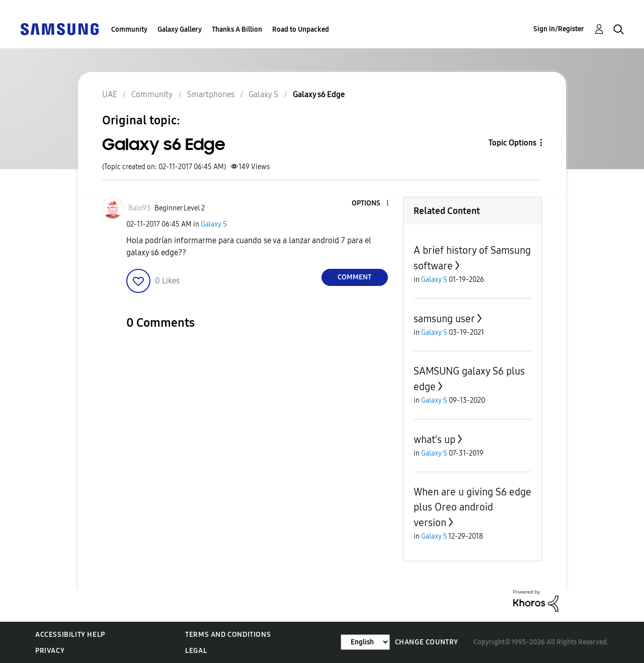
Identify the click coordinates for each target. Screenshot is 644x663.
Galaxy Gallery (180, 29)
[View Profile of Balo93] (139, 208)
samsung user (444, 319)
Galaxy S (214, 224)
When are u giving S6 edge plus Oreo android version (472, 507)
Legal (196, 651)
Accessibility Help (70, 635)
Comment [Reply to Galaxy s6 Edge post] (354, 277)
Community (129, 29)
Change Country (427, 642)
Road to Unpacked (301, 29)
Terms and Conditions (228, 635)
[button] (370, 204)
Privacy (50, 651)
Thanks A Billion (237, 29)
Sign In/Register (559, 29)
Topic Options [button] (512, 143)
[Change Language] (365, 642)
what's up (434, 439)
